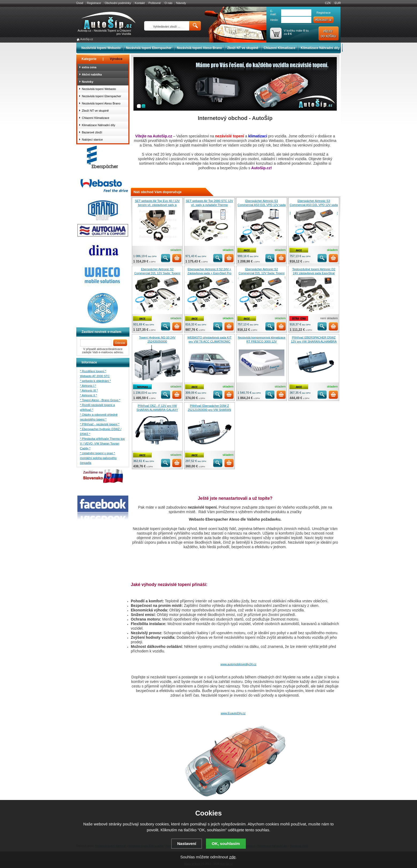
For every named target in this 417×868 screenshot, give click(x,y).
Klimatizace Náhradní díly (320, 48)
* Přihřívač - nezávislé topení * (100, 424)
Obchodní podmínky (118, 3)
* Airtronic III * (89, 390)
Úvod (80, 3)
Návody (181, 3)
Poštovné (155, 3)
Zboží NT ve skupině (243, 48)
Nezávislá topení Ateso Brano (199, 48)
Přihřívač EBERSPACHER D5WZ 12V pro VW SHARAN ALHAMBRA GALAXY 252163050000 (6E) (314, 341)
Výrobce (116, 59)
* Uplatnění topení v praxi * (97, 453)
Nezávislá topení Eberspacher (149, 48)
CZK (328, 3)
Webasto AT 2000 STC (95, 376)
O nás (168, 3)
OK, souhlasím (226, 843)
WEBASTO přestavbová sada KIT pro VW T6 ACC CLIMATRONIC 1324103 (210, 341)
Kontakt (140, 3)
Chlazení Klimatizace (280, 48)
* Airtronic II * (89, 395)
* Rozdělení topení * (93, 371)
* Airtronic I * (88, 386)
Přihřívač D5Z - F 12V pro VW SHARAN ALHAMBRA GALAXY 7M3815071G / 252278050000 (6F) (157, 410)
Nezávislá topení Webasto (101, 48)
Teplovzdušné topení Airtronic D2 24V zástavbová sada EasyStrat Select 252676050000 (314, 273)
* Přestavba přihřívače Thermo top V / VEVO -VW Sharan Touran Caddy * (102, 444)
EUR (338, 3)
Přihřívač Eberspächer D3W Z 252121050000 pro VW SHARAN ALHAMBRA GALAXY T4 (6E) (209, 410)
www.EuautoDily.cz (233, 713)
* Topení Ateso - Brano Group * (100, 400)
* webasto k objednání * (95, 381)
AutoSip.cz (87, 39)
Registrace (94, 3)
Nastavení (187, 843)
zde (232, 857)
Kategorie (89, 59)
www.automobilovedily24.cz (238, 664)
